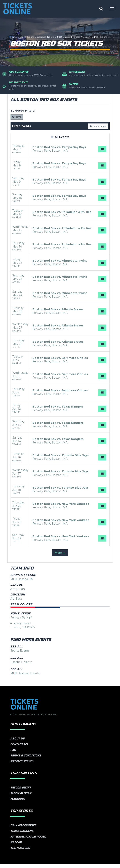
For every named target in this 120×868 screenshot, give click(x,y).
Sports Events (20, 654)
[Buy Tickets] (102, 153)
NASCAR (16, 846)
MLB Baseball (22, 583)
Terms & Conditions (26, 759)
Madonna (17, 803)
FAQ (13, 754)
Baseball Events (21, 666)
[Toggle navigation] (112, 10)
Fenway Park (21, 621)
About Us (17, 742)
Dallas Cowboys (23, 829)
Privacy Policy (22, 765)
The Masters (20, 852)
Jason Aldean (21, 797)
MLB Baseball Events (25, 677)
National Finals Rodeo (28, 841)
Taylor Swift (21, 792)
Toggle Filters (98, 130)
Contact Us (19, 748)
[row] (60, 153)
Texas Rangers (22, 835)
